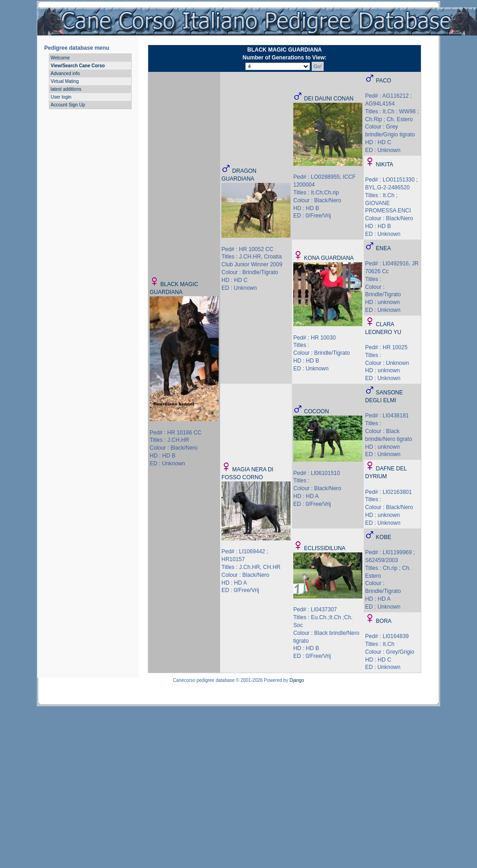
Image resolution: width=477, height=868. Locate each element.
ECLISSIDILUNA (325, 548)
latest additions (66, 89)
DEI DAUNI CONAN (329, 99)
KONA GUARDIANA (329, 258)
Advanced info (65, 73)
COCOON (316, 411)
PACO (383, 81)
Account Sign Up (68, 105)
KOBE (383, 537)
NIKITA (384, 164)
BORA (384, 621)
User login (61, 97)
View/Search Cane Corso (78, 66)
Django (297, 680)
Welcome (60, 58)
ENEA (383, 248)
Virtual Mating (65, 81)
